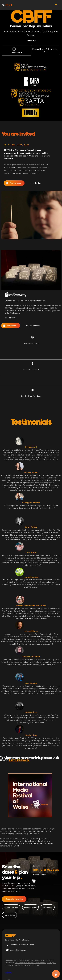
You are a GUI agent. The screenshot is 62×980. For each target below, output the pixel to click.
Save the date (36, 183)
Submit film (12, 326)
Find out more (15, 183)
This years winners (33, 326)
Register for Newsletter (14, 899)
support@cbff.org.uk (18, 950)
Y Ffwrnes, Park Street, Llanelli (22, 945)
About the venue (30, 907)
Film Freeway (19, 963)
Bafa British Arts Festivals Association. (27, 965)
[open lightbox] (15, 49)
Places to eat (48, 907)
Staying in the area (11, 907)
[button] (56, 5)
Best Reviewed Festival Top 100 (35, 963)
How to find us (9, 915)
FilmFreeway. (19, 760)
